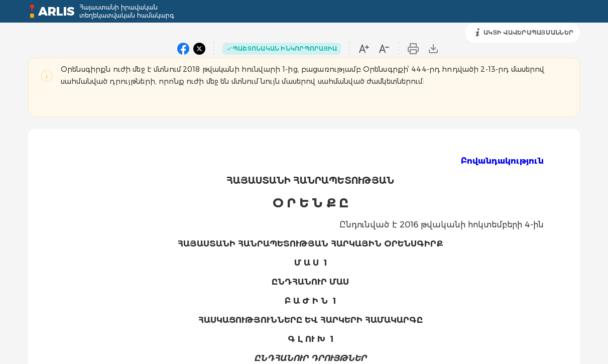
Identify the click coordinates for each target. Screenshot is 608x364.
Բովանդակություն (502, 161)
